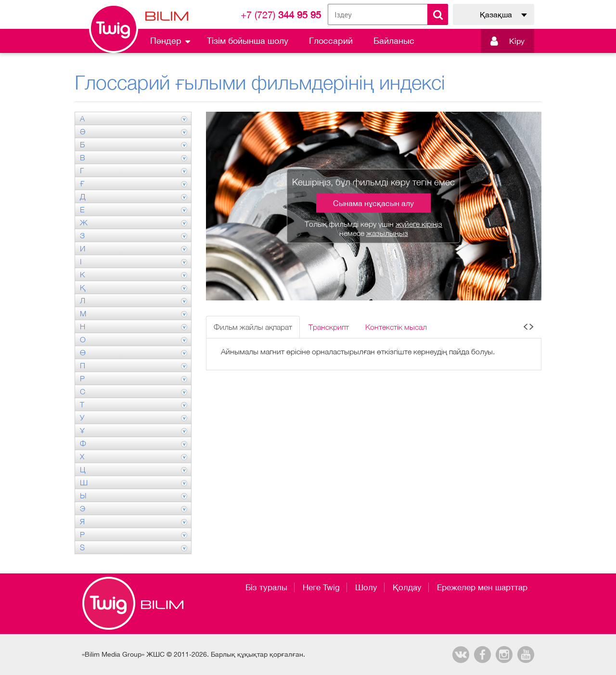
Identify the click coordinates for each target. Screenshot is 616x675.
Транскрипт (329, 327)
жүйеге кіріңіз (419, 224)
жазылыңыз (387, 233)
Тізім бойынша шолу (248, 41)
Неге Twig (321, 587)
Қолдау (407, 587)
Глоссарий (331, 41)
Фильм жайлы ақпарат (253, 327)
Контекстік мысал (396, 327)
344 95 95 (281, 15)
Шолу (366, 587)
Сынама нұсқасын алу (373, 203)
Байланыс (394, 41)
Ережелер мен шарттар (482, 587)
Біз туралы (266, 587)
